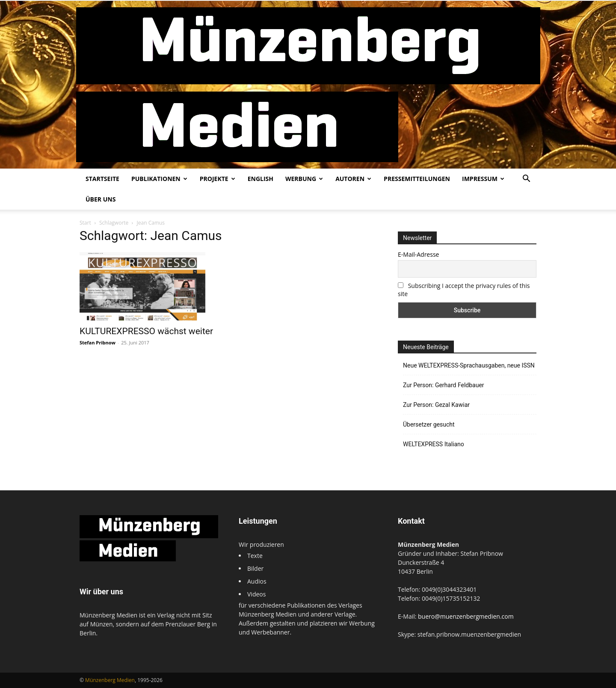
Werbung (304, 179)
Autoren (353, 179)
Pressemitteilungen (417, 179)
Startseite (102, 179)
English (261, 179)
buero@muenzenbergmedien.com (466, 616)
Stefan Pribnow (98, 343)
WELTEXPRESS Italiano (434, 444)
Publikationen (159, 179)
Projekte (218, 179)
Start (85, 223)
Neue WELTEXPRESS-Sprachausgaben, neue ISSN (469, 365)
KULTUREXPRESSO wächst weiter (146, 331)
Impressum (483, 179)
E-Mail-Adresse (418, 254)
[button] (526, 179)
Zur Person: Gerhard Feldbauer (444, 385)
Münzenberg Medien (110, 680)
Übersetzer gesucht (429, 424)
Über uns (101, 199)
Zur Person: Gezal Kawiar (436, 405)
